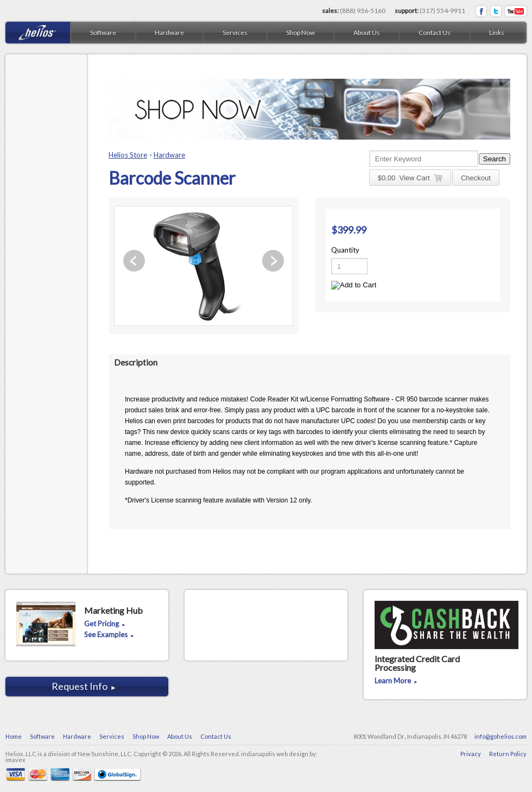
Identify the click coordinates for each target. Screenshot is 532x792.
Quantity (345, 250)
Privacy (471, 754)
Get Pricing (105, 624)
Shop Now (300, 32)
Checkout (476, 178)
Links (497, 32)
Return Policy (508, 754)
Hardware (169, 155)
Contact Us (435, 32)
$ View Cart (410, 178)
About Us (367, 32)
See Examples (109, 635)
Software (103, 32)
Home (14, 736)
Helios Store (128, 155)
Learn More (396, 681)
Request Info (84, 686)
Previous (134, 261)
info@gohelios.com (501, 736)
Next (273, 261)
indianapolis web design (275, 754)
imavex (15, 760)
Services (235, 32)
